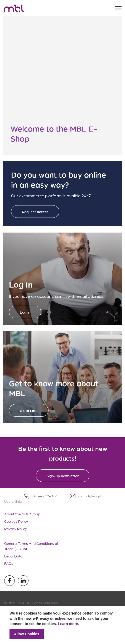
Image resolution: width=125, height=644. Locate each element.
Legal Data (13, 556)
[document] (62, 625)
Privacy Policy (16, 529)
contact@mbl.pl (85, 496)
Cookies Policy (16, 521)
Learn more (68, 624)
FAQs (9, 563)
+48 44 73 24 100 (41, 496)
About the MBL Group (22, 514)
